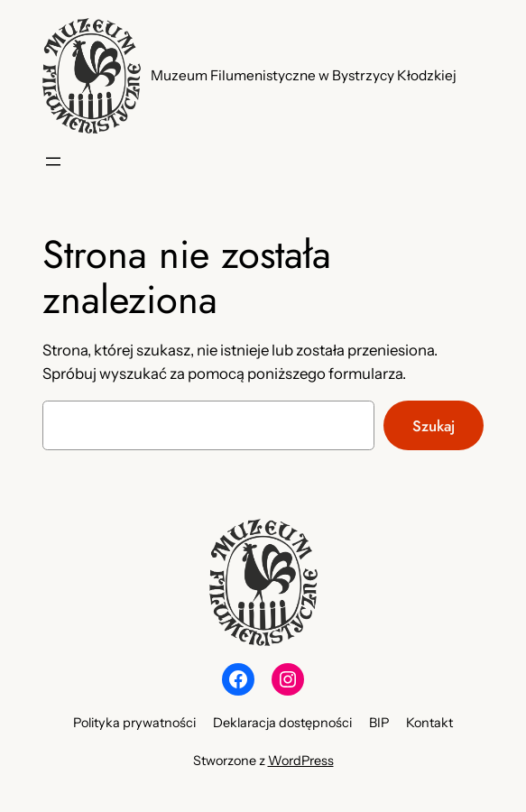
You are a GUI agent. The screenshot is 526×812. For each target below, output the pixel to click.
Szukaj (434, 426)
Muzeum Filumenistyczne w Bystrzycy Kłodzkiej (304, 75)
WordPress (301, 761)
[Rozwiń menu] (53, 161)
